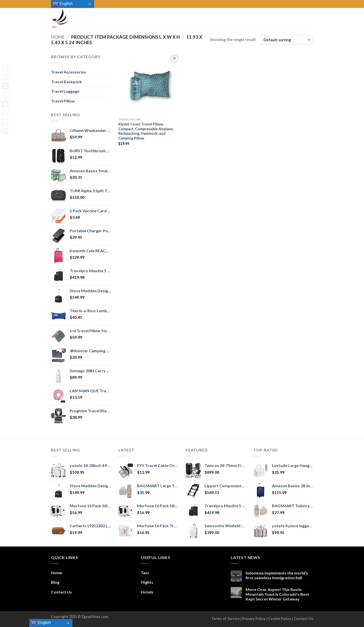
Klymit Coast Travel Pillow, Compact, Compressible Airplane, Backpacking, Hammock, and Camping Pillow (146, 131)
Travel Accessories (69, 72)
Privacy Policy (254, 619)
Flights (147, 582)
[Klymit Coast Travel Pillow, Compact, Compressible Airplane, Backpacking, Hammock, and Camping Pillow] (149, 84)
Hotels (147, 592)
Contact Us (61, 592)
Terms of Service (226, 619)
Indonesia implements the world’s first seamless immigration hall (277, 575)
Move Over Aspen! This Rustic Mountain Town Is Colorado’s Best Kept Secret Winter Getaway (277, 594)
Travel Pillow (63, 101)
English (63, 4)
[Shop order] (287, 40)
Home (58, 37)
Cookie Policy (280, 619)
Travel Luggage (65, 91)
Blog (55, 582)
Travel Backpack (66, 82)
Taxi (145, 573)
